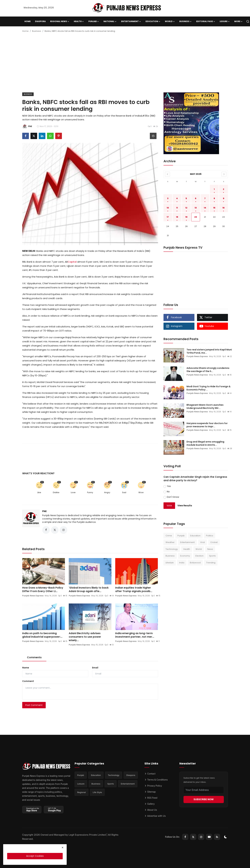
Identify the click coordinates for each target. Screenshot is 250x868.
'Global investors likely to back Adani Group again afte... (89, 590)
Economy (185, 556)
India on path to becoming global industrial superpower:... (42, 635)
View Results (185, 506)
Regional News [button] (60, 21)
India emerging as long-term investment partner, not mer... (135, 635)
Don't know (173, 497)
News (210, 549)
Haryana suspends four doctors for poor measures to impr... (207, 425)
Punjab (181, 536)
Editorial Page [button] (206, 21)
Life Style (97, 792)
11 (177, 208)
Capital (72, 262)
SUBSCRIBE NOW (203, 799)
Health (187, 549)
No (168, 492)
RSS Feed (151, 798)
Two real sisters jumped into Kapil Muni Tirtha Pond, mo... (209, 351)
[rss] (217, 837)
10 (168, 208)
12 (186, 208)
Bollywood (195, 563)
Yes (169, 486)
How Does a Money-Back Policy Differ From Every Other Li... (43, 590)
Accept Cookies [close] (35, 856)
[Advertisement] (125, 64)
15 (214, 208)
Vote (169, 506)
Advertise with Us (155, 816)
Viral (202, 542)
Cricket (214, 542)
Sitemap (150, 792)
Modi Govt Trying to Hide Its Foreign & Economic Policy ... (208, 388)
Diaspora (40, 21)
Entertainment (187, 542)
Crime (169, 536)
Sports (212, 556)
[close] (63, 848)
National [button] (110, 21)
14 (205, 208)
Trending (211, 563)
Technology (172, 549)
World (199, 549)
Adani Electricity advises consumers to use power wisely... (85, 637)
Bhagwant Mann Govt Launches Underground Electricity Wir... (205, 406)
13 (196, 208)
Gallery (150, 804)
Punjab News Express (33, 596)
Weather (170, 542)
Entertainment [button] (131, 21)
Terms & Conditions (156, 780)
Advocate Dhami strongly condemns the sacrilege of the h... (208, 370)
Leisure (81, 784)
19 (186, 217)
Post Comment (34, 705)
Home (28, 21)
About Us (151, 810)
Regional (82, 792)
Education (195, 536)
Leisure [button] (225, 21)
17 (168, 217)
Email (95, 668)
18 (177, 217)
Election (199, 556)
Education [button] (153, 21)
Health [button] (79, 21)
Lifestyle (170, 563)
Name (26, 668)
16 (223, 208)
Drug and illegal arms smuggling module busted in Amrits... (205, 443)
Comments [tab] (34, 657)
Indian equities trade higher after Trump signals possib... (134, 590)
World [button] (170, 21)
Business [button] (186, 21)
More (238, 21)
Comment (28, 681)
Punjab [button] (94, 21)
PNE (44, 511)
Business (37, 31)
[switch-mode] (226, 837)
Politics (210, 536)
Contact (150, 774)
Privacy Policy (153, 786)
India (182, 563)
